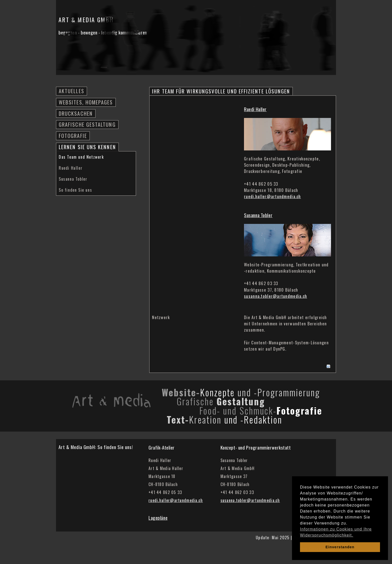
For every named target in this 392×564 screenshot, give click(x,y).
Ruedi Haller (71, 168)
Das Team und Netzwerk (81, 157)
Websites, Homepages (86, 102)
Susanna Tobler (73, 179)
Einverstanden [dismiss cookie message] (340, 547)
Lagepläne (158, 518)
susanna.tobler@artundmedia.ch (275, 296)
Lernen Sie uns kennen (87, 147)
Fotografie (73, 136)
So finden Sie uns (75, 190)
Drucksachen (76, 113)
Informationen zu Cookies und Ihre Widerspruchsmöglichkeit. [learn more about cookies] (336, 532)
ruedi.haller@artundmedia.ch (272, 196)
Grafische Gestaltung (87, 124)
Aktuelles (71, 91)
